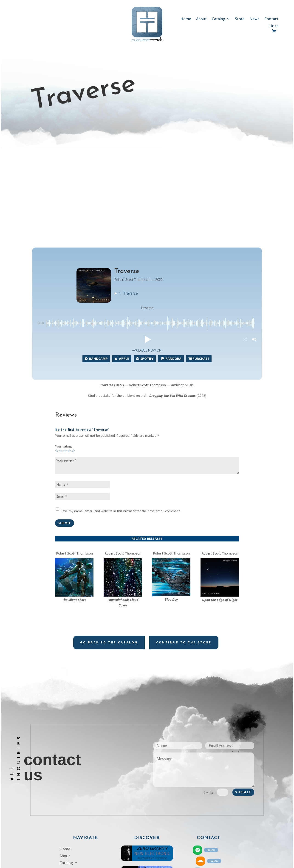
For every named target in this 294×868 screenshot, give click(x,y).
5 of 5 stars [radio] (73, 365)
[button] (147, 254)
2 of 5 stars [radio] (61, 365)
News (254, 19)
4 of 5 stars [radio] (69, 365)
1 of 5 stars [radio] (57, 365)
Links (274, 26)
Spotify (145, 273)
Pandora (171, 273)
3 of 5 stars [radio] (65, 365)
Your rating (64, 361)
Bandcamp (96, 273)
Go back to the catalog (109, 557)
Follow (211, 764)
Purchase (199, 273)
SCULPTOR (186, 863)
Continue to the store (184, 557)
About (201, 19)
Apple (122, 273)
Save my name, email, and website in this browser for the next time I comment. (121, 425)
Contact (271, 19)
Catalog (219, 19)
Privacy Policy (71, 812)
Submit (65, 437)
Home (186, 19)
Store (240, 19)
